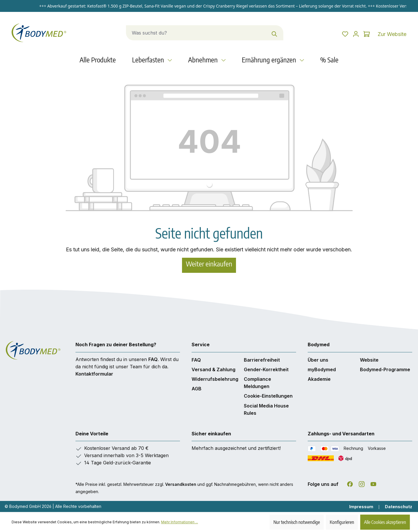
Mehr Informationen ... (180, 522)
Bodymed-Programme (385, 369)
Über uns (318, 360)
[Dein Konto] (344, 34)
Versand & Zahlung (213, 369)
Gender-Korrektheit (266, 369)
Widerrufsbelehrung (215, 379)
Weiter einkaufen (209, 264)
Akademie (319, 379)
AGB (197, 389)
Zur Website (392, 34)
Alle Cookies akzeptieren (385, 522)
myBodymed (322, 369)
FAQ (153, 359)
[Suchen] (263, 33)
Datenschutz (399, 507)
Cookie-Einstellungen (268, 396)
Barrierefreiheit (262, 360)
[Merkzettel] (325, 34)
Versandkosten (181, 484)
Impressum (361, 507)
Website (369, 360)
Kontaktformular (94, 374)
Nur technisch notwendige (297, 522)
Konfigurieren (342, 522)
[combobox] (184, 33)
